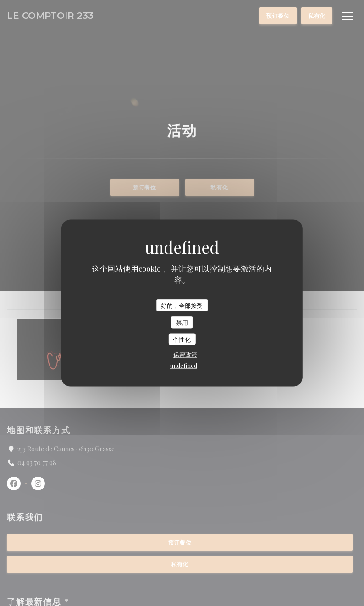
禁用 (182, 322)
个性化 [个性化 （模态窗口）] (182, 339)
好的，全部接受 (182, 305)
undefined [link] (184, 365)
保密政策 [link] (185, 354)
